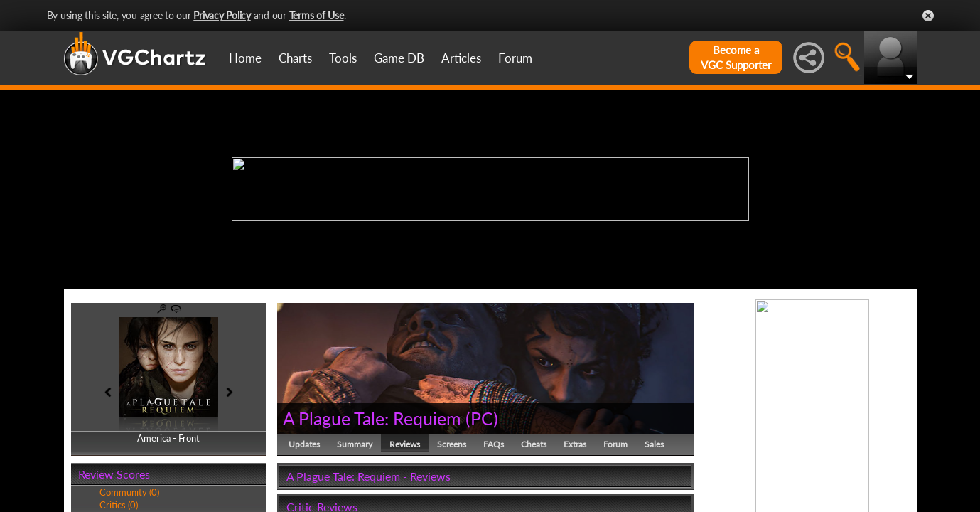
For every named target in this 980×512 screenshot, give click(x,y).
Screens (452, 444)
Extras (575, 444)
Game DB (399, 58)
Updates (304, 444)
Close (928, 16)
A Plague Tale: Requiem (372, 418)
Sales (654, 444)
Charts (295, 58)
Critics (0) (119, 505)
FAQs (494, 444)
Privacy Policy (222, 15)
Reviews (405, 444)
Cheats (534, 444)
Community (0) (129, 492)
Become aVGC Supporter (736, 57)
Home (245, 58)
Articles (461, 58)
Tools (343, 58)
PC (482, 418)
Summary (355, 444)
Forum (515, 58)
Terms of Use (317, 15)
